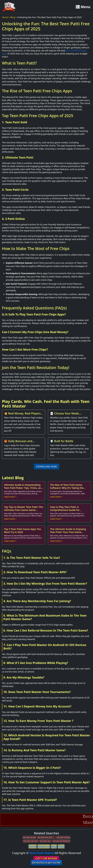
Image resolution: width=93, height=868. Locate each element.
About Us (44, 846)
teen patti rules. (45, 841)
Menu (83, 7)
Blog (13, 17)
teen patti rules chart (31, 841)
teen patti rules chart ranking (47, 837)
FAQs (61, 846)
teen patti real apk (29, 837)
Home (5, 17)
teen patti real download (61, 841)
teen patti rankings (63, 837)
